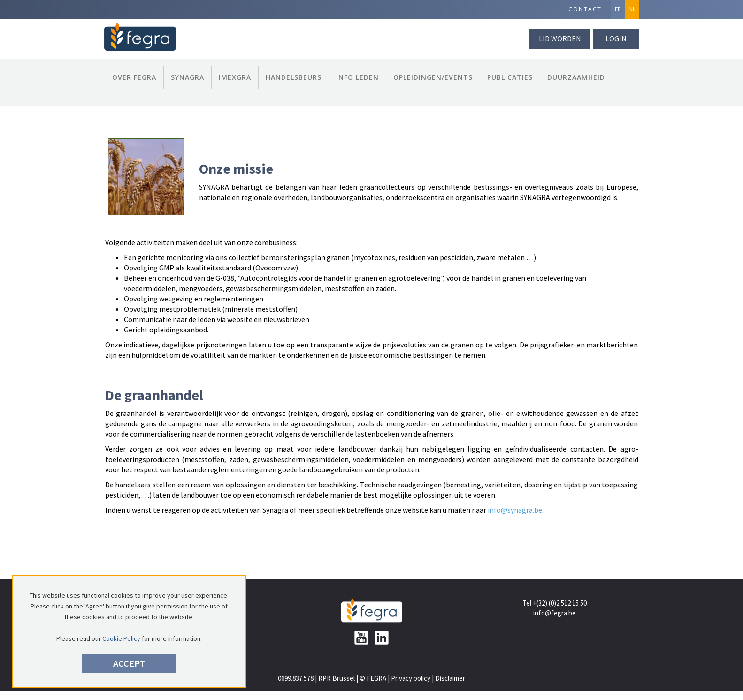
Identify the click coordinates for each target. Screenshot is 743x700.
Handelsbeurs (294, 77)
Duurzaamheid (576, 77)
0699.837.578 (296, 678)
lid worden (560, 38)
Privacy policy (411, 678)
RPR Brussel (337, 678)
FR (618, 9)
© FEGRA (373, 678)
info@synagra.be (515, 510)
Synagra (188, 77)
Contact (585, 9)
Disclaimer (450, 678)
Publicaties (510, 77)
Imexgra (235, 77)
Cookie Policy (121, 638)
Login (616, 38)
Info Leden (357, 77)
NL (632, 9)
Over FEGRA (134, 77)
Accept (129, 663)
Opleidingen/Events (433, 77)
